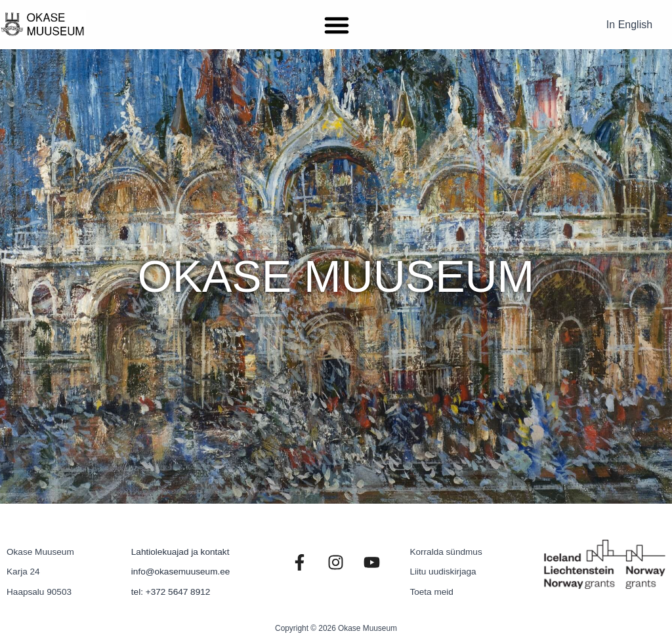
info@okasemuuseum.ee (181, 572)
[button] (337, 25)
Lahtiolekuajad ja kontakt (180, 552)
